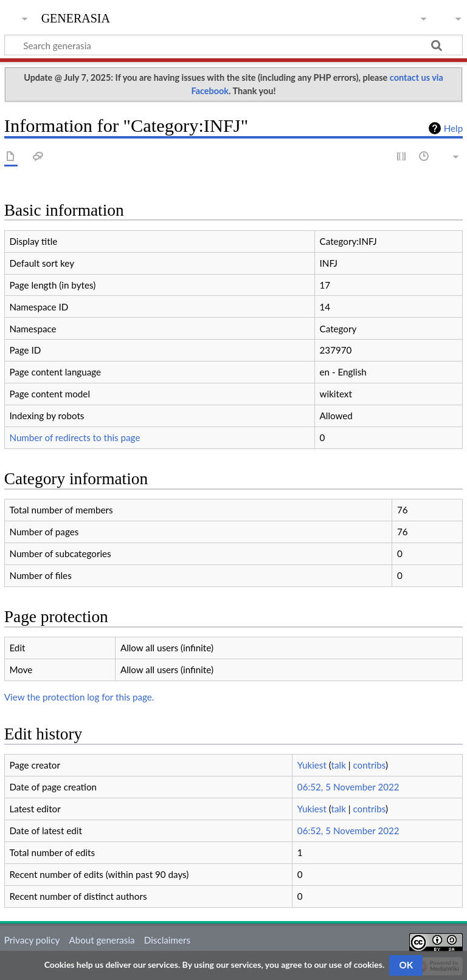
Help (453, 128)
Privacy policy (32, 940)
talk (339, 765)
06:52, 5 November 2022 (348, 787)
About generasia (102, 940)
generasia (76, 17)
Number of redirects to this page (74, 437)
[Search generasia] (233, 45)
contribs (369, 765)
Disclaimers (167, 940)
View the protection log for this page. (79, 697)
